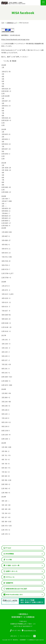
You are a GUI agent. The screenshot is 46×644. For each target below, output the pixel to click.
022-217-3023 (16, 630)
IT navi (9, 548)
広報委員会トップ (12, 23)
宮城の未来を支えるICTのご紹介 (17, 589)
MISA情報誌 (10, 554)
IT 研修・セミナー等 (13, 565)
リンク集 (9, 560)
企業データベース (12, 571)
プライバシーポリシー (25, 636)
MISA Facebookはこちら (14, 595)
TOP (3, 23)
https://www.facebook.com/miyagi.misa (15, 39)
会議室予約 (10, 583)
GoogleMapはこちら (29, 630)
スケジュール (10, 577)
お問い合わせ (14, 636)
